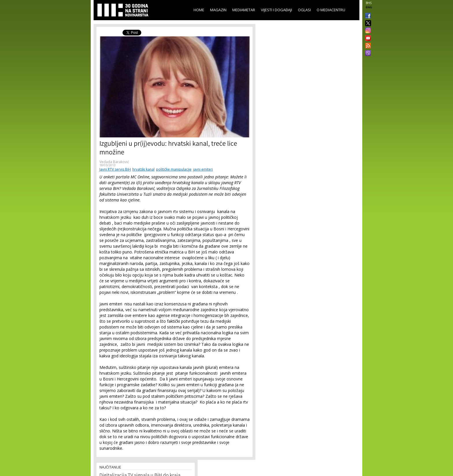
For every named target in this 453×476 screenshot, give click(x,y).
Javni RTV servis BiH (115, 169)
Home (199, 10)
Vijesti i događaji (276, 10)
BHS (369, 3)
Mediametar (244, 10)
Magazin (218, 10)
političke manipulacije (174, 169)
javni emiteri (203, 169)
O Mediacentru (331, 10)
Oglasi (304, 10)
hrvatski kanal (143, 169)
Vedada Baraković (114, 162)
